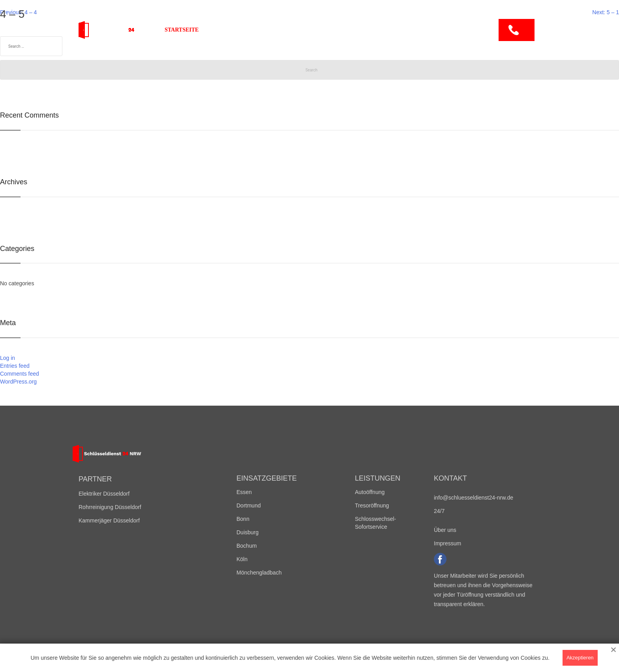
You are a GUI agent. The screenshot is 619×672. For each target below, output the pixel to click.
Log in (8, 358)
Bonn (243, 519)
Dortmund (249, 505)
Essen (244, 492)
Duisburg (248, 532)
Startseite (182, 30)
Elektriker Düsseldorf (104, 494)
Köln (242, 559)
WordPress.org (18, 382)
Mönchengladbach (259, 573)
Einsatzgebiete (237, 30)
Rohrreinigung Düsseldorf (110, 507)
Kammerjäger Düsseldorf (109, 520)
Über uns (374, 30)
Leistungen (294, 30)
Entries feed (15, 366)
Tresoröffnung (372, 505)
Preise (337, 30)
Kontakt (417, 30)
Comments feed (20, 374)
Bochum (247, 546)
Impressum (447, 543)
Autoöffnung (370, 492)
